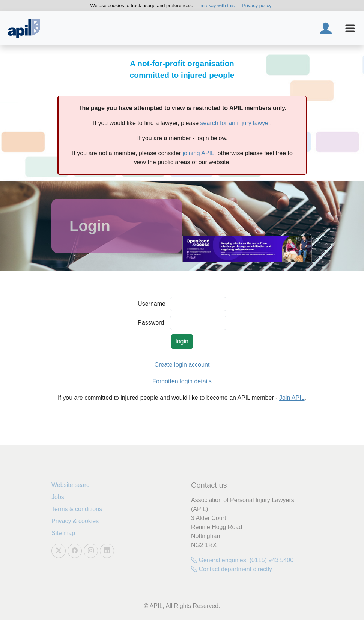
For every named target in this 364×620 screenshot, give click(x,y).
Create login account (182, 365)
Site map (63, 533)
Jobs (58, 497)
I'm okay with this (216, 5)
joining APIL (198, 153)
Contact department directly (232, 569)
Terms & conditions (77, 509)
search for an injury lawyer (235, 123)
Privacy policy (257, 5)
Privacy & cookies (75, 521)
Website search (72, 485)
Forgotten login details (182, 381)
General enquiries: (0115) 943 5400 (242, 560)
